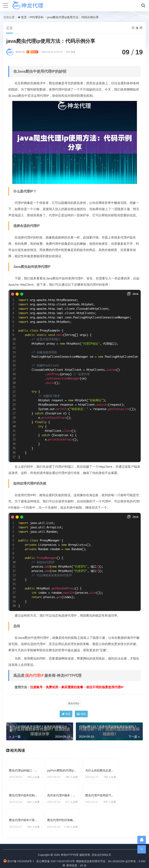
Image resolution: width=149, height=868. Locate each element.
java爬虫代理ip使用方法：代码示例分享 (73, 17)
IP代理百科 (37, 17)
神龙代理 (27, 52)
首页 (24, 17)
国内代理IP (34, 676)
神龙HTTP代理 (70, 851)
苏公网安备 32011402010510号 (56, 857)
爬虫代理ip (74, 703)
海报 (81, 714)
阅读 (66, 714)
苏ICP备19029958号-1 (19, 857)
